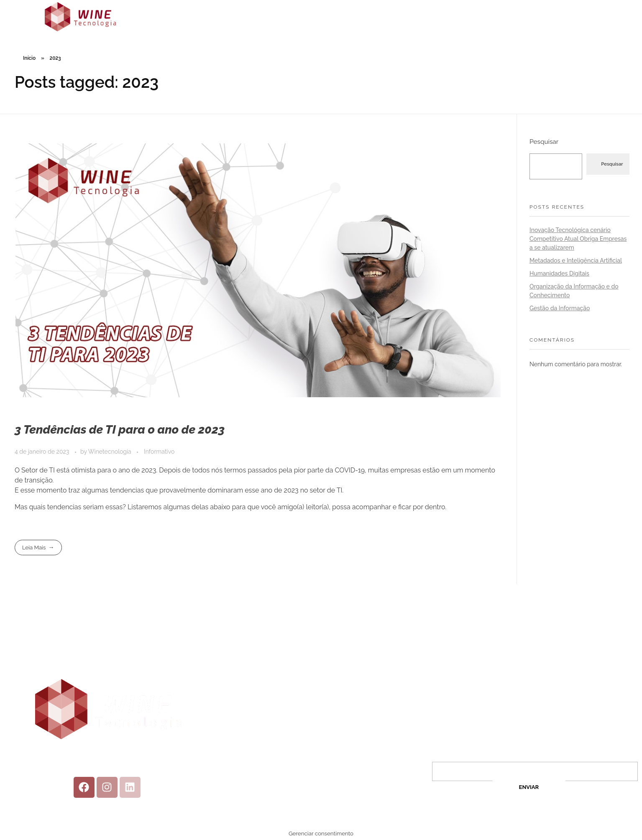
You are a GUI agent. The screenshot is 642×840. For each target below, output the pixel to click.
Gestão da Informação (560, 308)
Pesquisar (544, 142)
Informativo (159, 452)
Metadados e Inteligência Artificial (576, 260)
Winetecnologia (111, 452)
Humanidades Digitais (559, 273)
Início (29, 58)
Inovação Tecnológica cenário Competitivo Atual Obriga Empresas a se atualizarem (578, 239)
